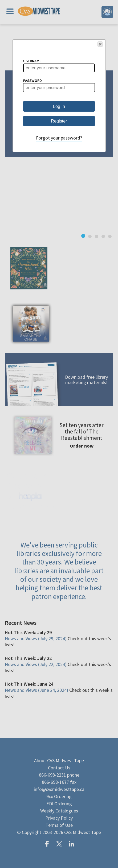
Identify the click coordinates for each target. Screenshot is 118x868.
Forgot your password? (59, 138)
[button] (100, 44)
